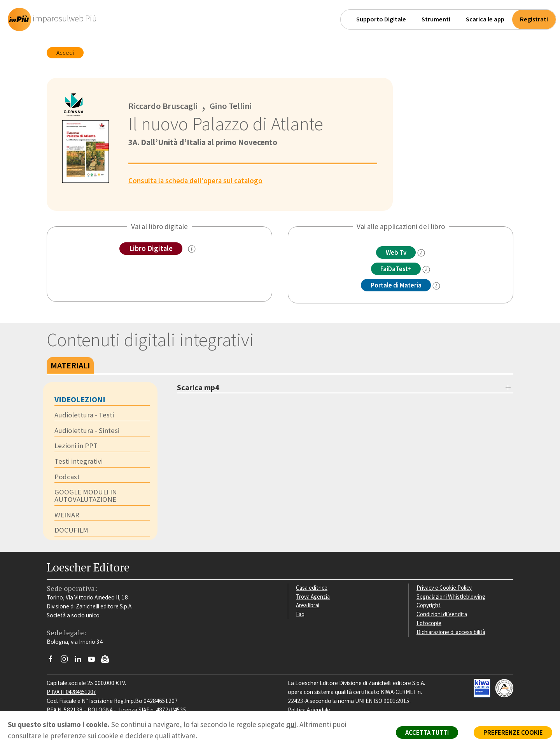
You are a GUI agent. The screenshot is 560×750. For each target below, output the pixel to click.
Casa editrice (312, 590)
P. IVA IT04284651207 (73, 694)
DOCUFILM (72, 532)
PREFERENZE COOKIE (512, 733)
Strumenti (436, 19)
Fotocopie (430, 625)
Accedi (65, 53)
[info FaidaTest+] (428, 270)
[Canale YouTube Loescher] (94, 663)
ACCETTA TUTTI (424, 733)
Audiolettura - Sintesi (87, 431)
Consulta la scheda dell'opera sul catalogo (197, 181)
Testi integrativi (79, 463)
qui (291, 724)
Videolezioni (80, 400)
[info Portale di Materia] (437, 287)
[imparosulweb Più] (55, 19)
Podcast (67, 478)
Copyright (429, 607)
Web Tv (396, 253)
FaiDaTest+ (396, 270)
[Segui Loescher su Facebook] (53, 663)
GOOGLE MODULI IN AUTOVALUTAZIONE (86, 497)
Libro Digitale (151, 249)
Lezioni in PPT (77, 447)
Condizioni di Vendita (442, 616)
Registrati (534, 19)
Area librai (308, 607)
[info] (422, 254)
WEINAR (67, 517)
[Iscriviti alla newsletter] (108, 662)
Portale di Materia (396, 286)
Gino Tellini (233, 106)
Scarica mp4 (198, 388)
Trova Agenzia (313, 598)
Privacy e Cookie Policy (445, 590)
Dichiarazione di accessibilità (452, 634)
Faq (300, 616)
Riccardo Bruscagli (164, 106)
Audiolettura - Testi (84, 416)
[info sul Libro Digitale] (192, 250)
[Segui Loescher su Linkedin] (81, 663)
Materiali (70, 366)
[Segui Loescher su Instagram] (67, 663)
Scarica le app (485, 19)
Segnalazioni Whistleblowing (452, 598)
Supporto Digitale (381, 19)
